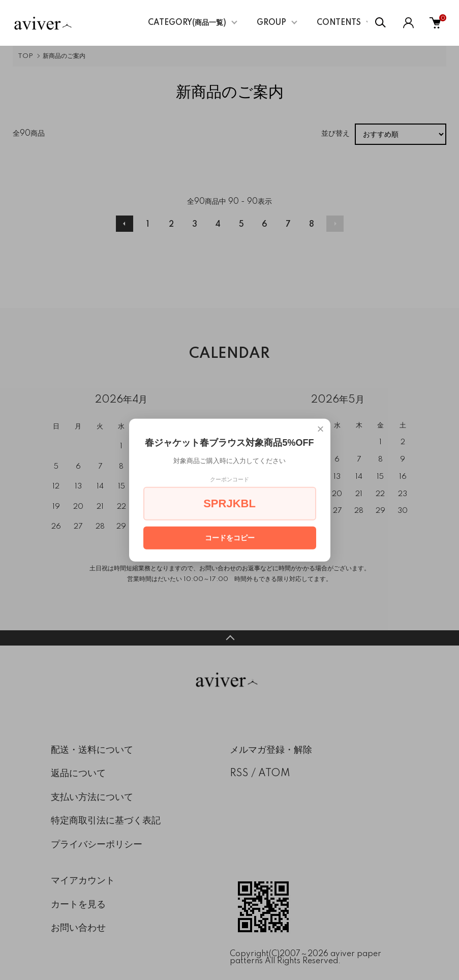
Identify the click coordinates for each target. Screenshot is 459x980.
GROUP (271, 23)
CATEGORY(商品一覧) (187, 23)
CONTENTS (339, 23)
